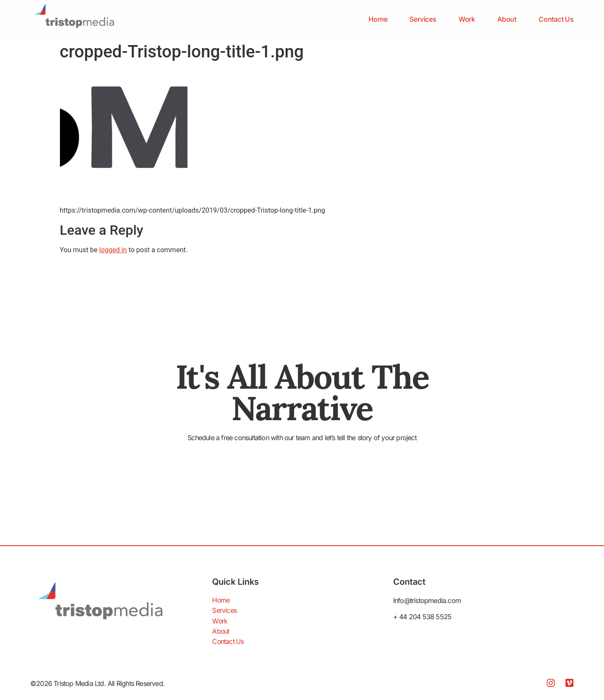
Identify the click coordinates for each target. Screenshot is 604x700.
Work (467, 19)
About (507, 19)
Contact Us (556, 19)
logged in (113, 250)
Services (423, 19)
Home (378, 19)
